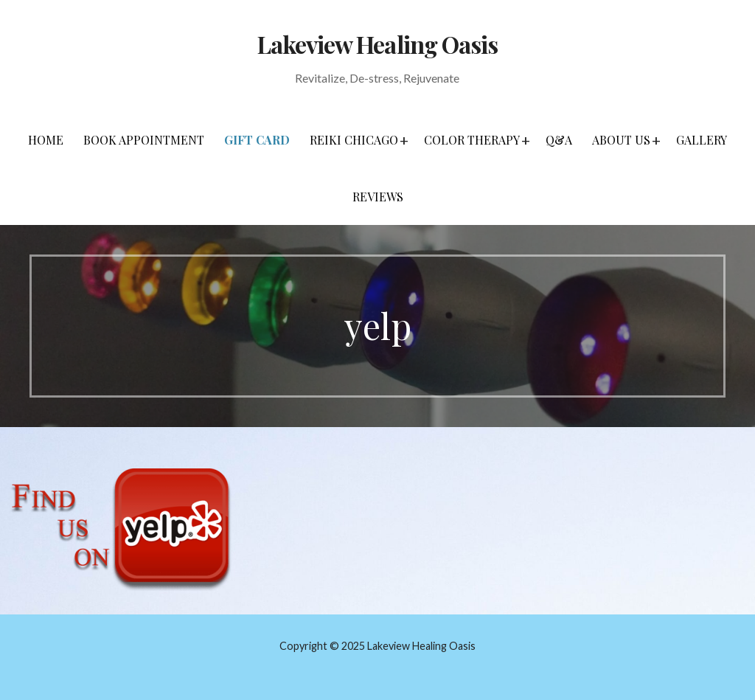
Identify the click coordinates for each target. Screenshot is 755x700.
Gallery (702, 140)
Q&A (559, 140)
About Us (621, 140)
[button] (404, 140)
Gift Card (257, 140)
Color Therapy (472, 140)
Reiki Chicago (354, 140)
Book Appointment (144, 140)
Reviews (378, 197)
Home (46, 140)
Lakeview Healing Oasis (377, 44)
